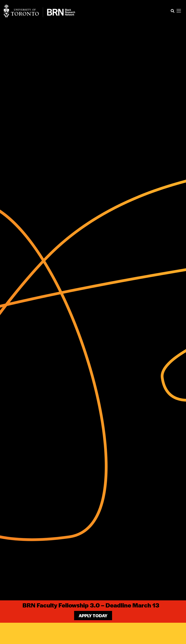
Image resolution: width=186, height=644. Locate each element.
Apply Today (93, 616)
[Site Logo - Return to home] (39, 11)
